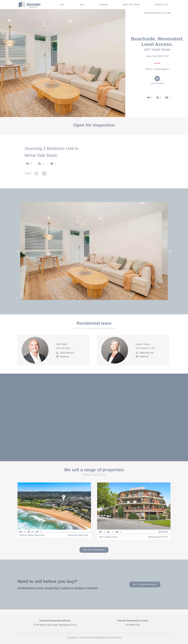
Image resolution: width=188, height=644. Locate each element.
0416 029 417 (67, 353)
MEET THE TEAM (131, 5)
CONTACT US (161, 5)
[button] (18, 251)
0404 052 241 (147, 353)
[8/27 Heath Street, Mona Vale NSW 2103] (94, 419)
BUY (62, 5)
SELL (82, 5)
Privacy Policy (114, 638)
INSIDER (104, 5)
